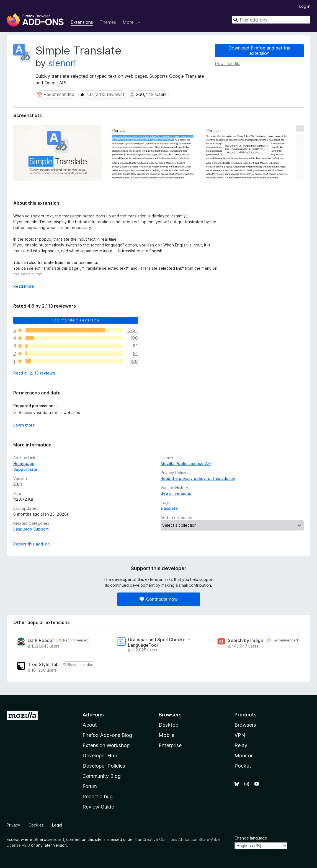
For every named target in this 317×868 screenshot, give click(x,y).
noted (58, 839)
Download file (228, 63)
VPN (240, 735)
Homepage (24, 463)
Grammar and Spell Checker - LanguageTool (159, 642)
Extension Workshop (106, 745)
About (90, 725)
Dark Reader (41, 640)
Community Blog (102, 776)
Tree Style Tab (43, 665)
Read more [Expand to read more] (24, 286)
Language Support (31, 529)
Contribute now (159, 599)
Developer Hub (100, 756)
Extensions (82, 22)
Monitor (244, 756)
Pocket (243, 766)
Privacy (13, 825)
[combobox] (271, 20)
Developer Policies (104, 766)
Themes (108, 22)
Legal (57, 825)
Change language (251, 838)
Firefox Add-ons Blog (107, 735)
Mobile (167, 735)
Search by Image (246, 640)
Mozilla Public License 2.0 (186, 463)
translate (169, 508)
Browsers (245, 725)
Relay (241, 745)
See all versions (176, 493)
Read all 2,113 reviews (34, 373)
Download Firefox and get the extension (259, 50)
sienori (62, 63)
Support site (25, 469)
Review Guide (98, 807)
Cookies (36, 825)
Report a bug (98, 796)
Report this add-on (31, 544)
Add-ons (93, 715)
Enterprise (170, 745)
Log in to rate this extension (76, 320)
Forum (90, 786)
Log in (305, 6)
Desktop (168, 725)
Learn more (24, 425)
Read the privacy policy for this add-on (198, 478)
